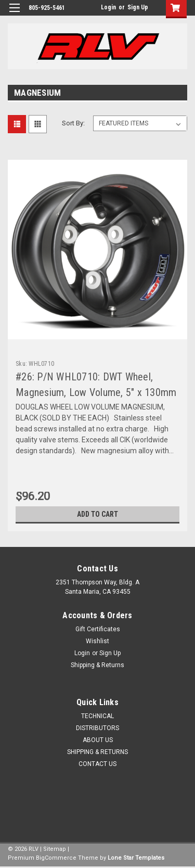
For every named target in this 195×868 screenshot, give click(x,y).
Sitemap (55, 849)
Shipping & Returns (97, 665)
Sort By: (73, 123)
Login (108, 7)
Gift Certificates (98, 629)
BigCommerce (56, 858)
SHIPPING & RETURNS (97, 752)
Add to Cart (97, 514)
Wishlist (97, 641)
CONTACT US (97, 764)
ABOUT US (98, 740)
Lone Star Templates (136, 858)
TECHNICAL (97, 716)
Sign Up (138, 7)
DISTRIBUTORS (97, 728)
